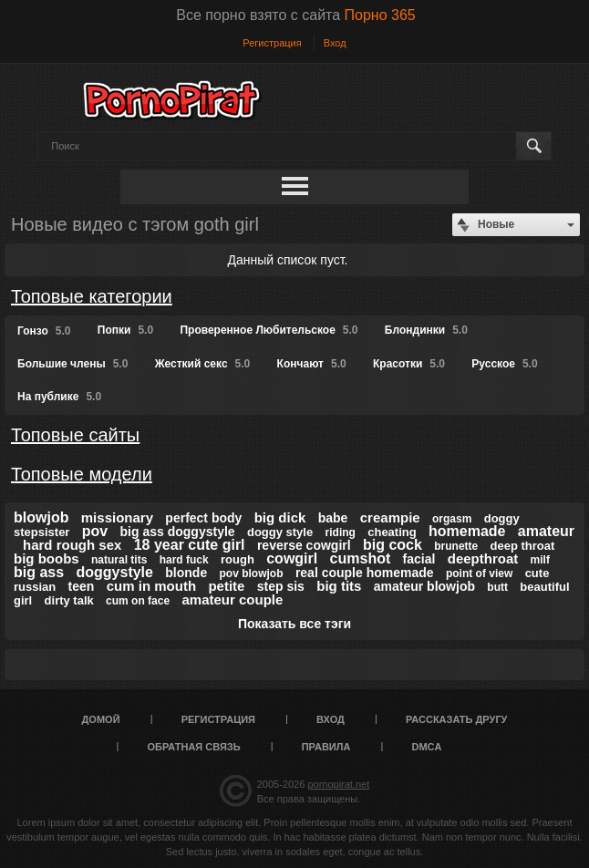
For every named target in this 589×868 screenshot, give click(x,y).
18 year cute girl (190, 545)
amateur (546, 531)
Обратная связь (194, 747)
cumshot (361, 558)
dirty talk (69, 600)
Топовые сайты (75, 435)
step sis (281, 586)
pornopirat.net (338, 784)
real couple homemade (365, 573)
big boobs (46, 558)
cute (537, 573)
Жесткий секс (203, 364)
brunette (456, 546)
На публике (59, 397)
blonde (186, 573)
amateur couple (232, 599)
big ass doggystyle (178, 532)
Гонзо (44, 331)
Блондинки (426, 330)
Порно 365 (380, 15)
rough (238, 559)
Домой (101, 719)
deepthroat (483, 558)
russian (35, 587)
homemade (467, 531)
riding (341, 532)
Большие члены (72, 364)
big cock (393, 545)
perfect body (203, 518)
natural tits (119, 560)
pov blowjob (252, 573)
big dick (280, 517)
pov (95, 531)
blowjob (41, 517)
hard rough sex (72, 545)
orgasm (452, 519)
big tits (339, 586)
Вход (335, 43)
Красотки (409, 364)
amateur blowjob (424, 586)
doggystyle (114, 572)
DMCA (426, 747)
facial (419, 559)
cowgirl (292, 558)
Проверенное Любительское (269, 330)
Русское (504, 364)
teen (82, 586)
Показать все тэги (294, 624)
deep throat (523, 546)
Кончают (312, 364)
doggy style (280, 532)
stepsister (41, 532)
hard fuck (184, 560)
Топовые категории (92, 296)
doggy (502, 518)
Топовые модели (82, 474)
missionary (117, 517)
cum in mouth (151, 586)
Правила (326, 747)
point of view (479, 573)
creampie (390, 517)
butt (497, 587)
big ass (39, 572)
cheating (392, 532)
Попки (125, 330)
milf (540, 560)
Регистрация (272, 43)
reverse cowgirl (304, 545)
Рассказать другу (457, 719)
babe (333, 518)
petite (226, 586)
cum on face (138, 601)
